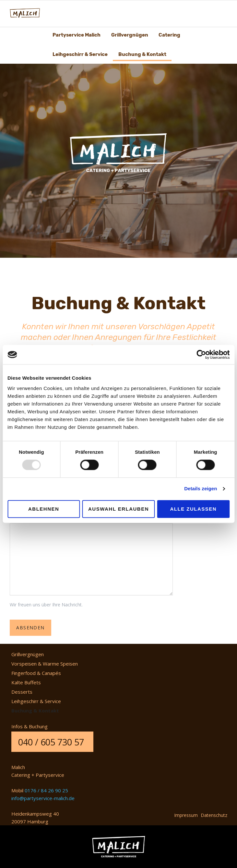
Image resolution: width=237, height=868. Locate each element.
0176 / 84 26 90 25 (46, 790)
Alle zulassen (194, 509)
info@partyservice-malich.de (43, 798)
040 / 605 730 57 (51, 742)
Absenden (30, 628)
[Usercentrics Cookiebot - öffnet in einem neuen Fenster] (201, 354)
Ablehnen (44, 509)
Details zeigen (201, 489)
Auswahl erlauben (118, 509)
